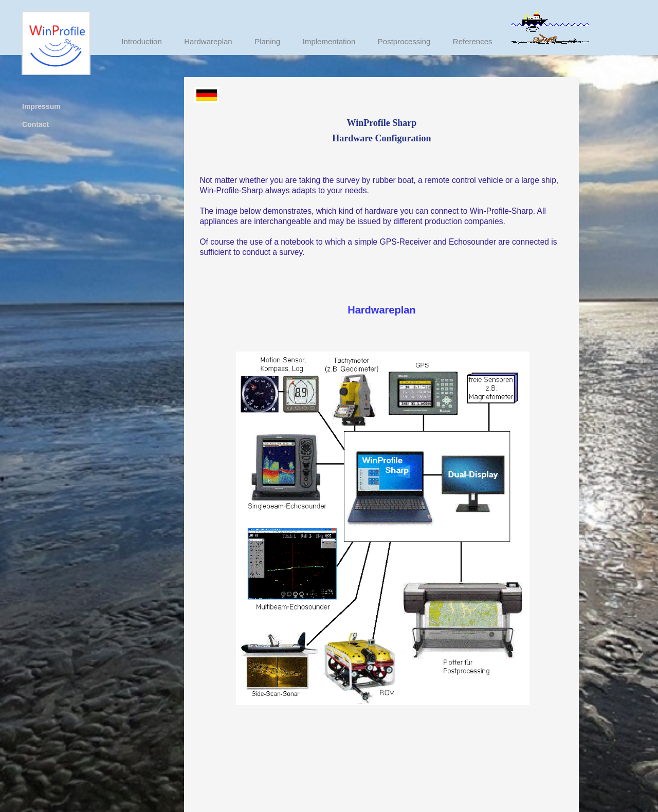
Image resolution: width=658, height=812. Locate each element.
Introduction (141, 41)
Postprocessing (404, 41)
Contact (35, 124)
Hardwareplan (208, 41)
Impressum (41, 106)
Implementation (329, 41)
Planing (267, 41)
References (473, 41)
